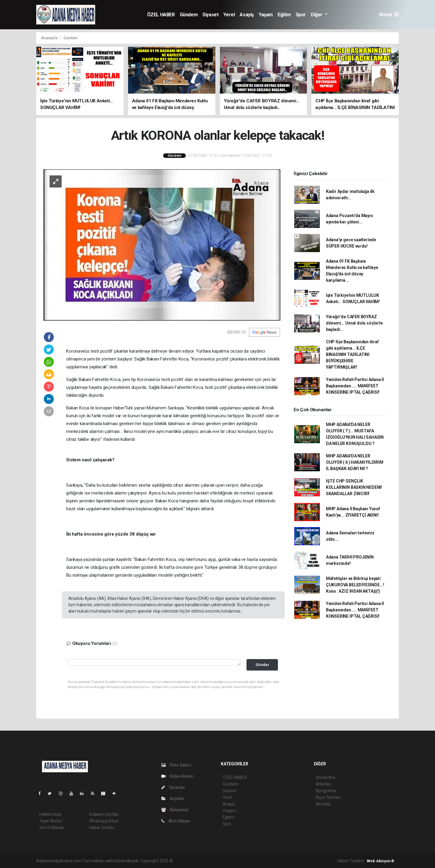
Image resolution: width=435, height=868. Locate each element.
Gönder (262, 665)
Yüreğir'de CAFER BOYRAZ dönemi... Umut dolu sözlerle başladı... (354, 323)
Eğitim (284, 15)
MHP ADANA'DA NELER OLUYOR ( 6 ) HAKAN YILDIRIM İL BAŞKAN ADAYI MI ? (355, 462)
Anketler (324, 784)
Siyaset (210, 15)
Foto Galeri (176, 765)
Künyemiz (175, 810)
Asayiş (247, 15)
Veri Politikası (52, 828)
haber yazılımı (187, 861)
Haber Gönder (102, 828)
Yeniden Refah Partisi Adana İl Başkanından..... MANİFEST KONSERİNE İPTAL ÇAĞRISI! (355, 386)
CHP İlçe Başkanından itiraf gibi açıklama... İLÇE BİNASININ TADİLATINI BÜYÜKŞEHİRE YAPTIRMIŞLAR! (352, 354)
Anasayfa (50, 38)
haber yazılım (261, 861)
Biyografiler (326, 791)
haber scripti (236, 861)
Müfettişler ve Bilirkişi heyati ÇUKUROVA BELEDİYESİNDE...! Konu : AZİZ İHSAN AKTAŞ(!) (355, 585)
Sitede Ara (325, 777)
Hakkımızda (50, 814)
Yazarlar (173, 787)
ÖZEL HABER (161, 15)
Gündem (189, 15)
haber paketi (212, 861)
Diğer (317, 15)
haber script (285, 861)
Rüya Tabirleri (328, 797)
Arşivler (173, 799)
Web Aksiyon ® (380, 861)
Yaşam (266, 15)
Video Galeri (177, 776)
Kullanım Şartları (104, 814)
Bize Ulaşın (176, 821)
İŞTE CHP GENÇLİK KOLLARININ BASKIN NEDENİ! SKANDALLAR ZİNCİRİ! (354, 487)
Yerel (229, 15)
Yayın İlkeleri (51, 821)
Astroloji (323, 804)
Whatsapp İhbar (104, 821)
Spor (301, 15)
